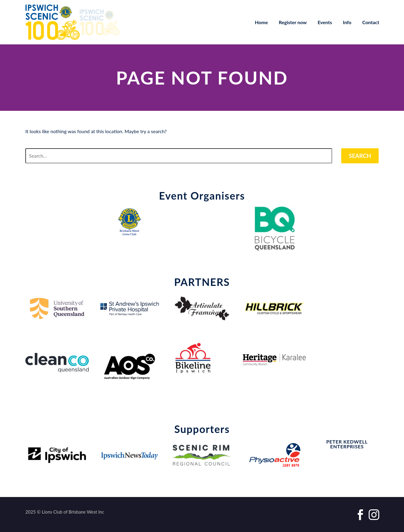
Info (347, 22)
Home (261, 22)
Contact (371, 22)
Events (325, 22)
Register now (293, 22)
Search (360, 156)
